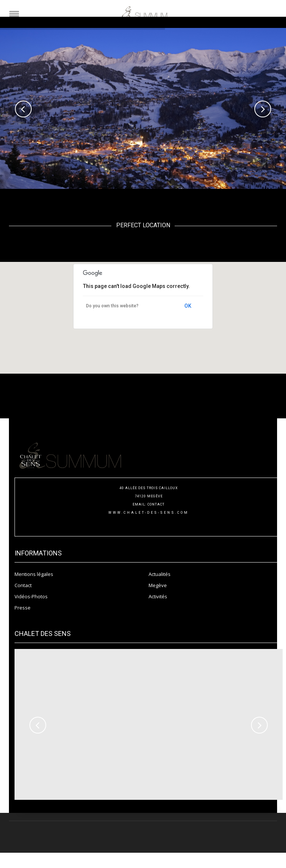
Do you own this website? (112, 306)
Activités (158, 596)
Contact (23, 585)
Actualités (160, 574)
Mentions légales (34, 574)
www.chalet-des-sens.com (149, 513)
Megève (158, 585)
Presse (23, 608)
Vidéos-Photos (31, 596)
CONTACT (156, 504)
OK (188, 306)
